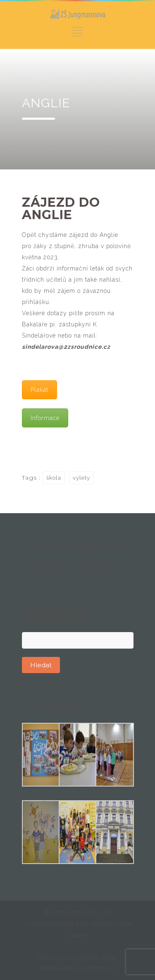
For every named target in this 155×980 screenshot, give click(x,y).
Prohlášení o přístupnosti (79, 968)
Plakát (39, 390)
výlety (81, 478)
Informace (45, 418)
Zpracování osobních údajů (77, 958)
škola (54, 478)
